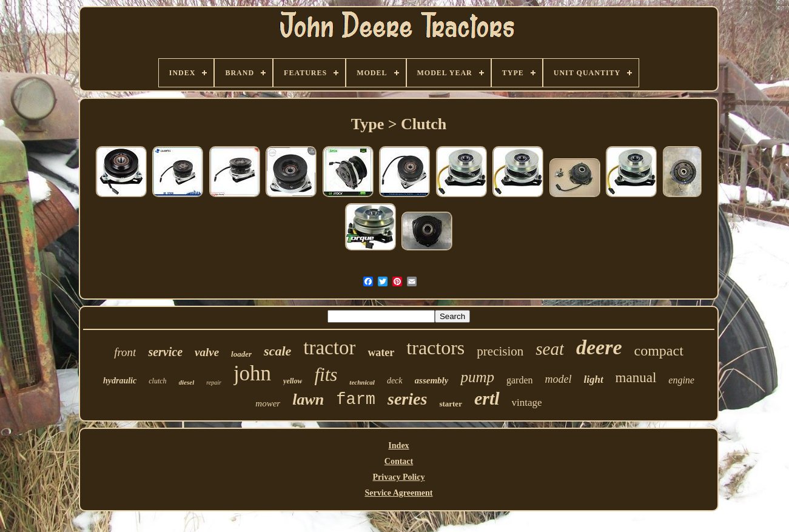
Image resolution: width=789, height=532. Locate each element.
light (593, 379)
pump (477, 377)
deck (395, 381)
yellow (293, 381)
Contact (399, 461)
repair (214, 382)
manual (636, 378)
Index (398, 446)
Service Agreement (398, 493)
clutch (157, 381)
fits (326, 375)
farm (356, 400)
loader (241, 354)
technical (362, 382)
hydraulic (120, 381)
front (125, 352)
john (252, 373)
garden (520, 380)
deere (599, 347)
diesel (187, 382)
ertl (487, 398)
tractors (435, 348)
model (558, 379)
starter (451, 404)
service (165, 352)
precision (500, 351)
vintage (527, 402)
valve (207, 352)
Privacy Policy (399, 477)
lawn (308, 399)
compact (659, 351)
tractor (329, 348)
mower (268, 403)
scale (277, 351)
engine (681, 380)
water (381, 352)
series (407, 399)
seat (550, 349)
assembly (432, 380)
